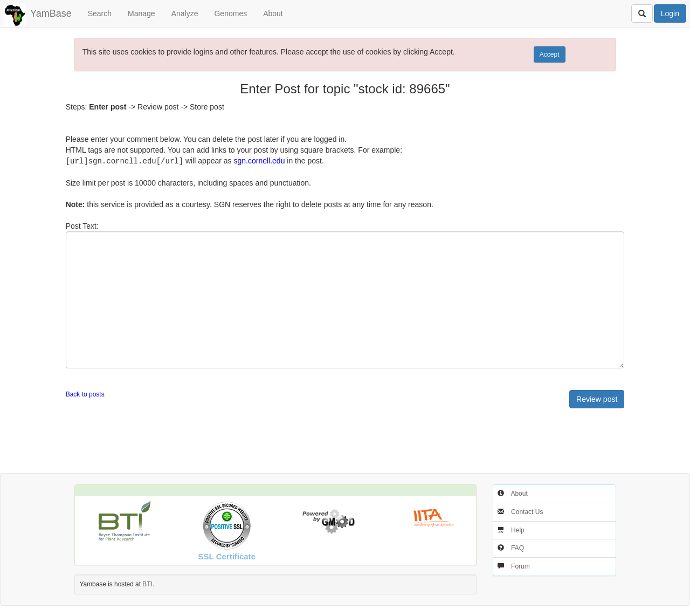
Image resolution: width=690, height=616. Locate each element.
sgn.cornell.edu (259, 161)
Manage (142, 13)
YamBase (51, 13)
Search (100, 13)
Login (670, 13)
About (273, 13)
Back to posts (85, 394)
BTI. (148, 584)
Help (518, 530)
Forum (520, 566)
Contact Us (527, 511)
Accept (550, 54)
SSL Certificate (227, 556)
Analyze (185, 13)
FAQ (517, 547)
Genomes (230, 13)
